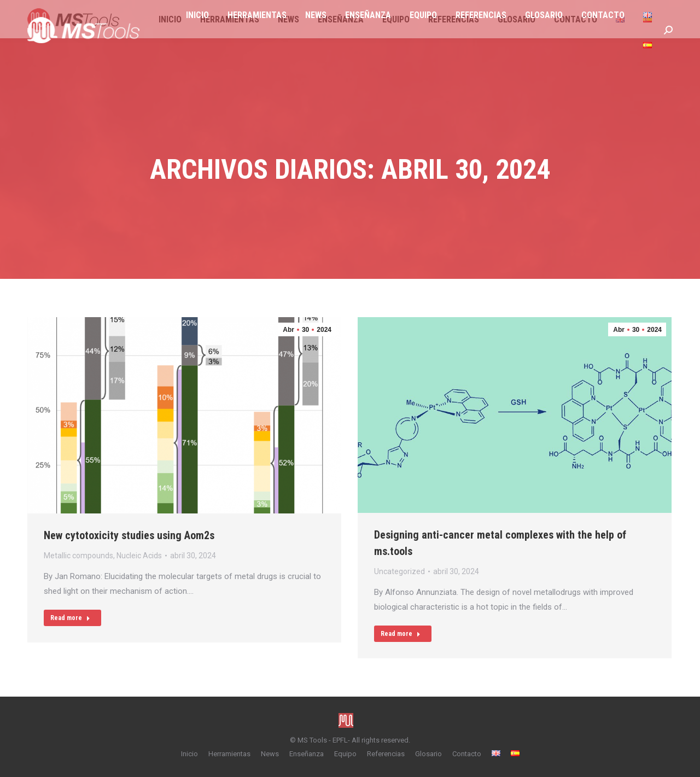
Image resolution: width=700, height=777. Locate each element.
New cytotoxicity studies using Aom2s (129, 535)
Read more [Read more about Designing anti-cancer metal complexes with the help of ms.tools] (401, 634)
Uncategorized (399, 571)
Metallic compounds (78, 556)
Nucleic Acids (139, 556)
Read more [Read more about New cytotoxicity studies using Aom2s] (70, 618)
